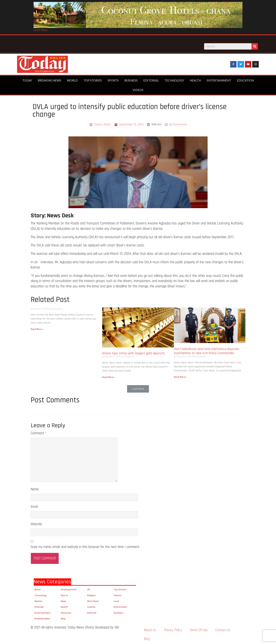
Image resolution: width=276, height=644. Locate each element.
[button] (138, 388)
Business (131, 79)
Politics (117, 594)
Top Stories (93, 79)
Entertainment (219, 79)
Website (36, 523)
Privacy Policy (173, 629)
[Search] (255, 44)
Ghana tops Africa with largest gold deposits (133, 352)
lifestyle (39, 606)
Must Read (93, 600)
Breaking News (49, 79)
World (72, 79)
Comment (38, 432)
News (63, 600)
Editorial (151, 79)
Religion (91, 594)
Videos (138, 89)
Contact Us (223, 629)
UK (89, 588)
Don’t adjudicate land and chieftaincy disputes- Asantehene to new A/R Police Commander (207, 350)
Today (27, 79)
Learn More (40, 30)
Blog (63, 617)
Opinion (38, 600)
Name (35, 488)
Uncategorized (69, 588)
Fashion (91, 606)
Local (116, 600)
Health (195, 79)
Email (34, 505)
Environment (120, 606)
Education (245, 79)
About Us (150, 629)
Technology (174, 79)
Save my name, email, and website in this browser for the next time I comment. (85, 546)
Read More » (37, 328)
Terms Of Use (199, 629)
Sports (113, 79)
